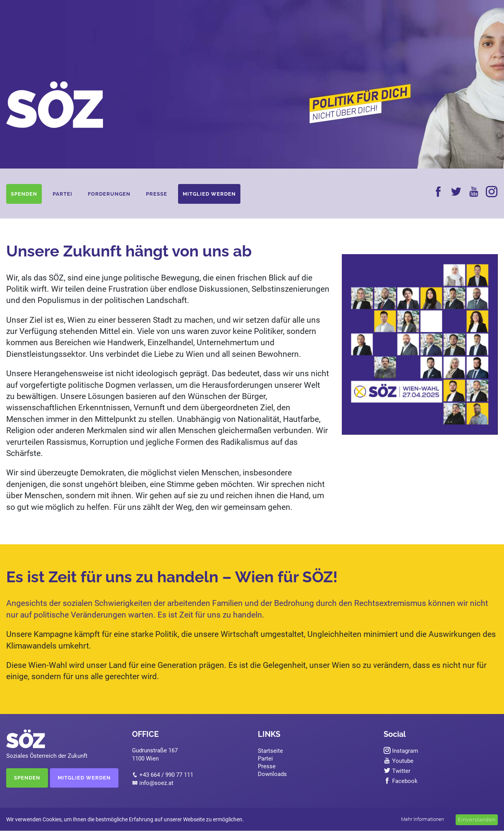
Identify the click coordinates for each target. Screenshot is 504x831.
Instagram (401, 751)
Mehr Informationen (423, 819)
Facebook (401, 781)
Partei (63, 194)
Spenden (24, 194)
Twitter (397, 771)
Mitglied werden (209, 194)
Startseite (270, 751)
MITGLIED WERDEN (84, 778)
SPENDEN (27, 778)
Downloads (272, 774)
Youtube (399, 761)
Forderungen (109, 194)
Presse (157, 194)
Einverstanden (477, 820)
